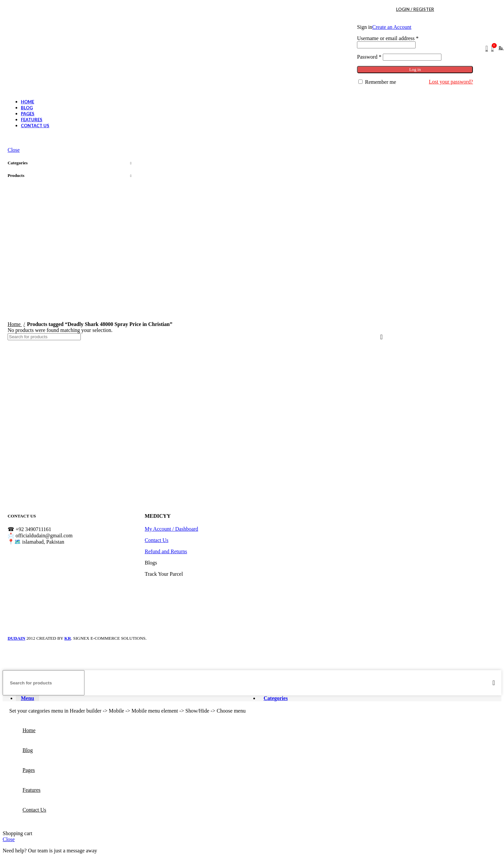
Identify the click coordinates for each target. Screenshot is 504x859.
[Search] (484, 48)
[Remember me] (360, 82)
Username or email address (388, 38)
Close (14, 150)
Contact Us (157, 540)
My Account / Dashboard (171, 529)
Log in (415, 69)
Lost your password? (451, 82)
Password (369, 57)
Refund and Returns (166, 551)
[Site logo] (52, 72)
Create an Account (392, 27)
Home (15, 324)
